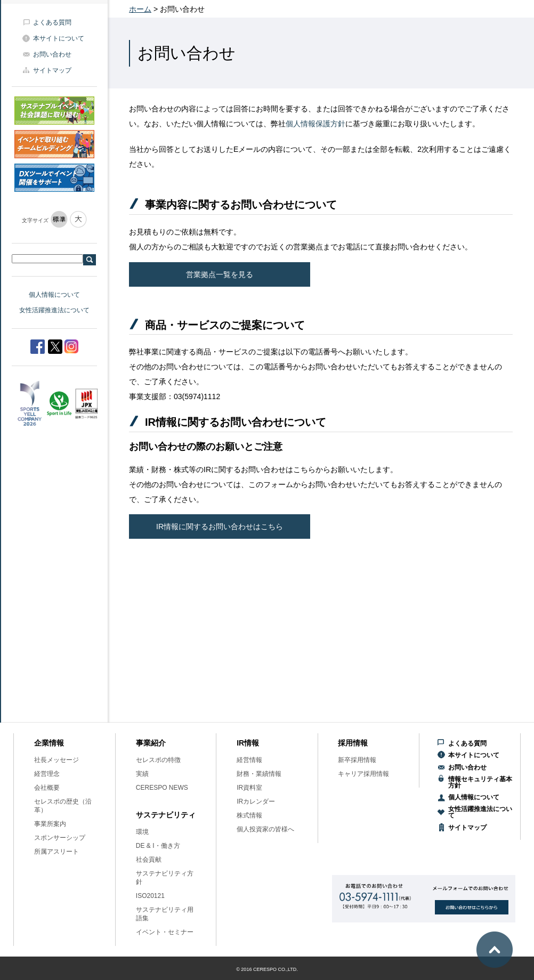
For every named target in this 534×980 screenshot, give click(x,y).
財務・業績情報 (259, 774)
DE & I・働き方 (158, 846)
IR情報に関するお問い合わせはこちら (220, 527)
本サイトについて (59, 38)
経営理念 (47, 774)
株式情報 (249, 815)
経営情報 (249, 760)
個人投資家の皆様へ (265, 829)
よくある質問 (52, 22)
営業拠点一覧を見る (220, 274)
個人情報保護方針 (315, 124)
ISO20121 (150, 896)
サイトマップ (52, 70)
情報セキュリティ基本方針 (480, 782)
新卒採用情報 (357, 760)
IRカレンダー (256, 801)
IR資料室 (249, 788)
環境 (142, 832)
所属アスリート (56, 852)
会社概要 (47, 788)
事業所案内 (50, 824)
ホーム (140, 9)
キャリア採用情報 (363, 774)
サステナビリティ (166, 815)
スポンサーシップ (60, 838)
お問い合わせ (52, 54)
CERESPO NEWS (162, 788)
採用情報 (353, 743)
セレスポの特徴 (158, 760)
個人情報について (54, 295)
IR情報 (248, 743)
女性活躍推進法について (54, 310)
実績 (142, 774)
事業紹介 (151, 743)
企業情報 (49, 743)
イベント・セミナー (165, 932)
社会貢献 (149, 860)
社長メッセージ (56, 760)
